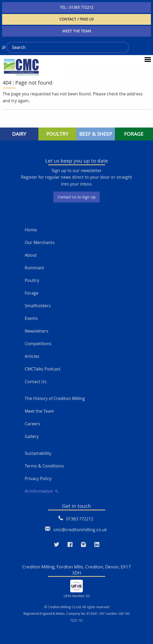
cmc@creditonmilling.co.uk (80, 530)
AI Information (41, 491)
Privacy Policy (38, 479)
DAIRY (19, 134)
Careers (32, 424)
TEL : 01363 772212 (77, 7)
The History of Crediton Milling (55, 398)
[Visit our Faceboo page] (70, 545)
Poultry (32, 280)
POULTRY (57, 134)
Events (31, 318)
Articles (32, 356)
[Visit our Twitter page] (57, 545)
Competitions (38, 344)
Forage (32, 293)
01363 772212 (80, 519)
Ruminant (34, 268)
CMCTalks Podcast (43, 369)
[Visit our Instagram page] (83, 545)
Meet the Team (39, 411)
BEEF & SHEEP (96, 134)
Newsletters (37, 331)
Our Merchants (40, 242)
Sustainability (38, 453)
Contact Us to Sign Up (77, 197)
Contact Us (36, 382)
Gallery (32, 436)
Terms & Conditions (44, 466)
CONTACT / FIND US (77, 19)
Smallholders (38, 306)
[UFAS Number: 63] (76, 586)
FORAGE (134, 134)
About (31, 255)
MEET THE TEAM (77, 31)
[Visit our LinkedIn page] (97, 545)
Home (31, 230)
